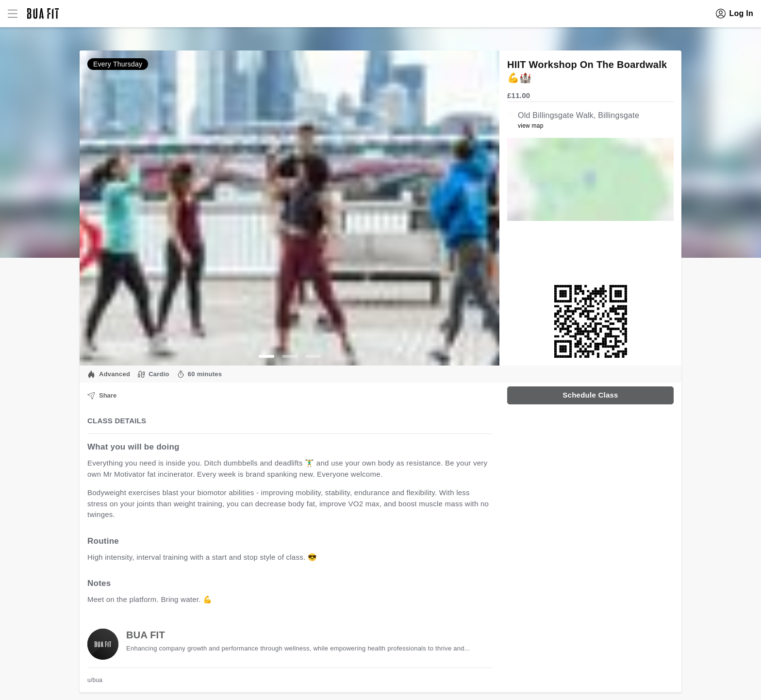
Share (102, 396)
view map (531, 126)
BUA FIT (146, 635)
